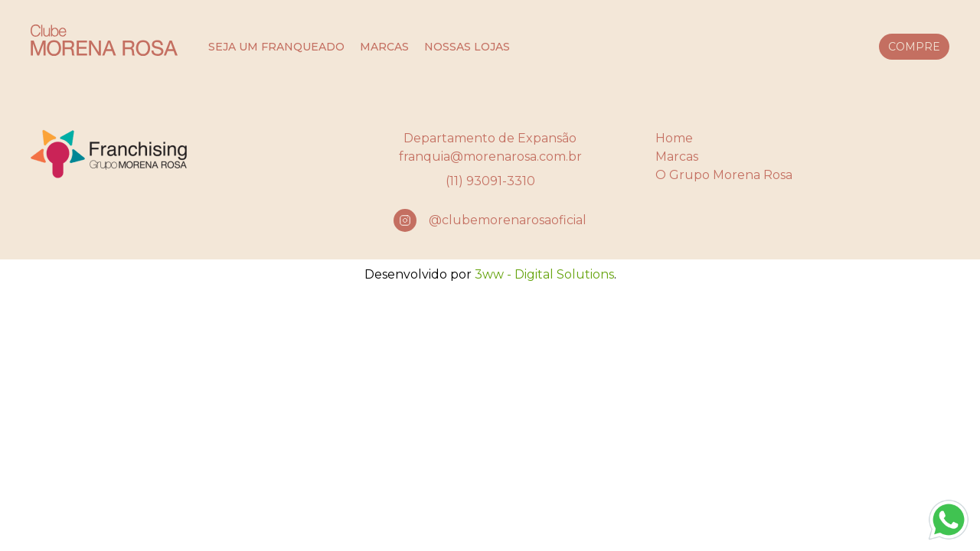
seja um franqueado (276, 47)
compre (914, 47)
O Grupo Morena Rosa (724, 175)
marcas (384, 47)
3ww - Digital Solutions (544, 274)
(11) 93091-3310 (490, 181)
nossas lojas (467, 47)
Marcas (677, 156)
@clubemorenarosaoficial (508, 220)
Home (674, 138)
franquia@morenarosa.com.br (490, 156)
